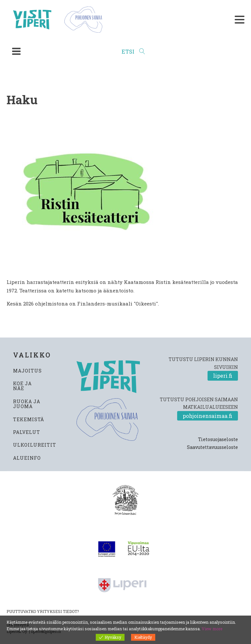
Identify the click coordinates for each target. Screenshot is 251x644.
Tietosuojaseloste (218, 439)
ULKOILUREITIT (35, 445)
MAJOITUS (27, 371)
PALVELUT (27, 432)
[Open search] (133, 52)
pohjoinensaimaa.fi (208, 416)
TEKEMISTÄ (29, 419)
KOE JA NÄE (22, 386)
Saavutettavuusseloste (212, 447)
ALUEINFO (27, 458)
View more (212, 629)
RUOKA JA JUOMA (27, 404)
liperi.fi (223, 376)
